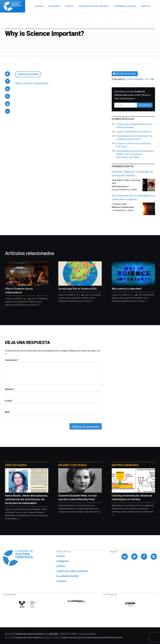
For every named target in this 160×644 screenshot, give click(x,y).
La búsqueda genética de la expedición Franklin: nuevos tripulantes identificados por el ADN (135, 154)
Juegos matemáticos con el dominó (134, 132)
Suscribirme (145, 105)
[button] (7, 74)
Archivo (61, 556)
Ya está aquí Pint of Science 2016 (77, 289)
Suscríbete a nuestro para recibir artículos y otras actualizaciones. (132, 95)
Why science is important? (127, 289)
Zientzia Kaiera (16, 465)
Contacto (61, 581)
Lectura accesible (28, 74)
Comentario (12, 360)
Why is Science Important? (32, 83)
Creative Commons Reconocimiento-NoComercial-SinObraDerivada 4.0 (92, 638)
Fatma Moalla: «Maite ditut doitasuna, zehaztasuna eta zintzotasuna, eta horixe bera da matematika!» (26, 499)
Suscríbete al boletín (67, 576)
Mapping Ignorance (125, 465)
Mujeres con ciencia (72, 465)
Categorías (62, 561)
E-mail (9, 401)
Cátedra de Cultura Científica (72, 571)
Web (7, 412)
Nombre (10, 389)
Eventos (61, 566)
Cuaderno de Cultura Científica (28, 638)
